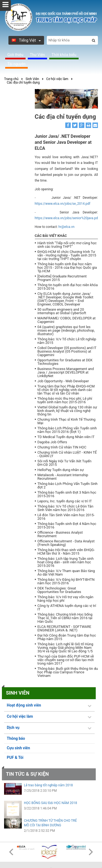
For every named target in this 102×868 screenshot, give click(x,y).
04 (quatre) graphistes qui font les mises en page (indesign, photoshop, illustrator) (66, 330)
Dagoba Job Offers (52, 442)
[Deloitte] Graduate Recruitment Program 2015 (62, 278)
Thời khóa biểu (64, 55)
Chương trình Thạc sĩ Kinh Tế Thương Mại (67, 421)
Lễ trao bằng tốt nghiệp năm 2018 (48, 785)
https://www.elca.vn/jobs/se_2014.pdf (63, 204)
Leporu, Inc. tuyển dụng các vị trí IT (65, 501)
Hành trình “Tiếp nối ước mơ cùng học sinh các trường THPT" (67, 245)
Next (91, 852)
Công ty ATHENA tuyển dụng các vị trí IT (67, 607)
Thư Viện (38, 55)
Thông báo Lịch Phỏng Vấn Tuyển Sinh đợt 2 (68, 485)
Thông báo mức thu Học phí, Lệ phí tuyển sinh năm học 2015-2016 (65, 400)
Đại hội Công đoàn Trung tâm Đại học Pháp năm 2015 (67, 637)
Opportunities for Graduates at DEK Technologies (65, 362)
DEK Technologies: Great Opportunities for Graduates (59, 590)
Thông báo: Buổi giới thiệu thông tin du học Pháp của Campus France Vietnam (68, 672)
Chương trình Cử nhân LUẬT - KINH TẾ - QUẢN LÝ (67, 454)
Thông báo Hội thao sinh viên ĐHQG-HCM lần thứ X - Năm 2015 (66, 552)
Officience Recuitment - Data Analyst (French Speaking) (66, 543)
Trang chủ (11, 79)
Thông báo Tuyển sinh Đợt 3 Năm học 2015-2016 (67, 494)
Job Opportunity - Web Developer (63, 381)
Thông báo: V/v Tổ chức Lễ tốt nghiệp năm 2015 (67, 341)
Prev (11, 852)
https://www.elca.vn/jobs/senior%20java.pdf (67, 218)
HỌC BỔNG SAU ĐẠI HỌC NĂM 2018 (50, 803)
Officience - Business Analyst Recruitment (60, 534)
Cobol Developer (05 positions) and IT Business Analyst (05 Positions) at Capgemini (67, 351)
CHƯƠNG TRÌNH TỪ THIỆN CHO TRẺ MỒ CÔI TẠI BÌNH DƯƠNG (50, 823)
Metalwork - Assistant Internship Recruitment (63, 477)
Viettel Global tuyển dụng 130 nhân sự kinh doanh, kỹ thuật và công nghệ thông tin (67, 411)
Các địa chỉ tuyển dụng (23, 82)
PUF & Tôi (15, 757)
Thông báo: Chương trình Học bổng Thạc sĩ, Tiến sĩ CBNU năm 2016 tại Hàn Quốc (65, 618)
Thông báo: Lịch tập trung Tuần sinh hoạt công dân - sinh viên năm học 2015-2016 (66, 562)
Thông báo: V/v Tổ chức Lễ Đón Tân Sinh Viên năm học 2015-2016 (66, 508)
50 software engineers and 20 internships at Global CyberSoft (62, 311)
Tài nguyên (16, 64)
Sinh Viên (32, 79)
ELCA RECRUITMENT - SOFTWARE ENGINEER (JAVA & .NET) (64, 628)
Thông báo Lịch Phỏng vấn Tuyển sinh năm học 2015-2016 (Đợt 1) (67, 430)
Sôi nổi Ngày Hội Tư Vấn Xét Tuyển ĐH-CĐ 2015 (65, 463)
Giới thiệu (15, 55)
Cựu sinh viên (18, 748)
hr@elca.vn (67, 227)
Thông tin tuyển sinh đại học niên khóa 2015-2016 (68, 287)
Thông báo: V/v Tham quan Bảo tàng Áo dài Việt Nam (66, 573)
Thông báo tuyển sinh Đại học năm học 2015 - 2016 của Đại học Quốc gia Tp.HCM (67, 268)
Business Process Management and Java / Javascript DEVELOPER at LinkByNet (66, 372)
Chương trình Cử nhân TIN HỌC (62, 447)
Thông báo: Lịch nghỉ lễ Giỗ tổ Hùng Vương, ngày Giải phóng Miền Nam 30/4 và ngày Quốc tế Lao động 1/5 (65, 648)
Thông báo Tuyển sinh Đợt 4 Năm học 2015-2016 (67, 525)
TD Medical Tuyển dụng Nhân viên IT (66, 437)
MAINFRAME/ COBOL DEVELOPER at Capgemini (67, 320)
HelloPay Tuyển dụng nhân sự (61, 470)
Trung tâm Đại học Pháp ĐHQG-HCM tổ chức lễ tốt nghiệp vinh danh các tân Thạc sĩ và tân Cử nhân (66, 390)
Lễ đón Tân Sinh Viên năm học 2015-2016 (66, 517)
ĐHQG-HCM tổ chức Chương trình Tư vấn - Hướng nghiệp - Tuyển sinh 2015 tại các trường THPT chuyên (67, 255)
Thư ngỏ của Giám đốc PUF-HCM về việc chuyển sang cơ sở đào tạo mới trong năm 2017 (66, 660)
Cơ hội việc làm (57, 79)
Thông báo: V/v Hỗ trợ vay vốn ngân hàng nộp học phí (66, 599)
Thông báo (16, 738)
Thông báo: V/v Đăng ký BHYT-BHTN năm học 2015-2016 (66, 581)
